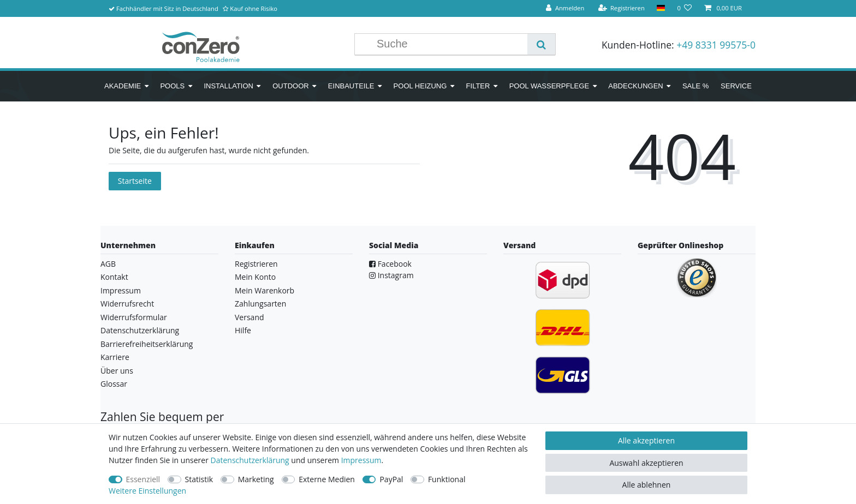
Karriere (115, 357)
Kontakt (114, 277)
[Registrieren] (621, 8)
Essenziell (143, 479)
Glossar (114, 384)
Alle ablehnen (647, 485)
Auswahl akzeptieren (646, 463)
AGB (108, 264)
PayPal (391, 479)
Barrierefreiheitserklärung (147, 344)
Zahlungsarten (260, 304)
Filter (478, 86)
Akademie (123, 86)
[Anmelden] (565, 8)
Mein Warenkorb (264, 290)
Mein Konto (255, 277)
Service (736, 86)
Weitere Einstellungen (147, 491)
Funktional (447, 479)
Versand (249, 317)
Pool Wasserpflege (549, 86)
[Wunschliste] (684, 8)
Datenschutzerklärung (140, 330)
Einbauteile (351, 86)
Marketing (256, 479)
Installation (228, 86)
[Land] (661, 8)
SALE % (695, 86)
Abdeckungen (635, 86)
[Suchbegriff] (449, 44)
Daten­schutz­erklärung (250, 460)
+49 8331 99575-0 (716, 45)
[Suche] (541, 44)
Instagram (391, 275)
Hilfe (243, 330)
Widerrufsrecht (127, 304)
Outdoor (290, 86)
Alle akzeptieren (646, 440)
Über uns (117, 371)
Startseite (135, 181)
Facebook (390, 264)
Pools (172, 86)
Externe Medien (327, 479)
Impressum (121, 290)
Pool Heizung (420, 86)
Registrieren (256, 264)
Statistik (199, 479)
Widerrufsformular (134, 317)
